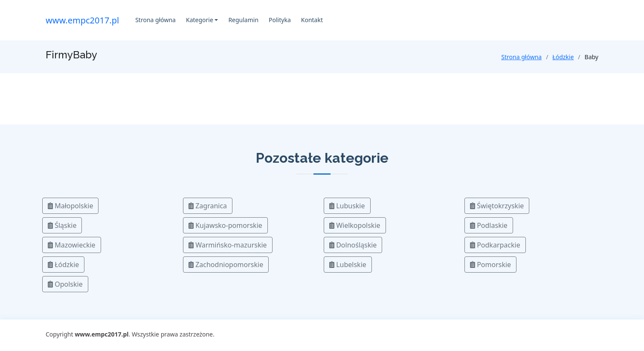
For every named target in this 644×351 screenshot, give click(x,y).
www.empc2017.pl (82, 20)
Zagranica (208, 206)
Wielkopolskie (355, 225)
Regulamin (243, 20)
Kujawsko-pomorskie (225, 225)
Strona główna (155, 20)
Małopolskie (70, 206)
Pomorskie (490, 265)
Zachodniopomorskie (226, 265)
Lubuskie (347, 206)
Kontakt (312, 20)
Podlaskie (489, 225)
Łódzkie (563, 57)
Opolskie (65, 284)
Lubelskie (348, 265)
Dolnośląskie (353, 245)
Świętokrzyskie (497, 206)
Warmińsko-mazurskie (228, 245)
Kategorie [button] (200, 20)
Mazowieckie (72, 245)
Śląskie (62, 225)
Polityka (280, 20)
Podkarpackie (495, 245)
